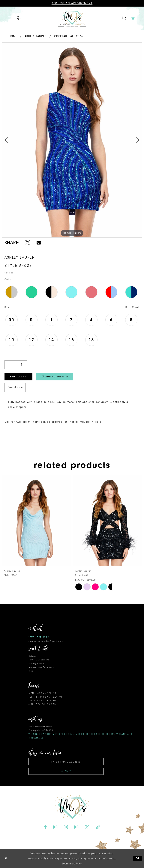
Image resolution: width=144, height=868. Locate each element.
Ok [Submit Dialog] (138, 859)
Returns (33, 656)
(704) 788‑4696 (39, 637)
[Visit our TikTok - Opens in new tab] (98, 827)
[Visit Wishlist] (133, 18)
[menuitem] (11, 18)
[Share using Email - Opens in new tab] (39, 243)
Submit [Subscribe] (66, 771)
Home (13, 36)
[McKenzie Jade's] (72, 18)
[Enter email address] (66, 761)
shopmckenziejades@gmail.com (46, 641)
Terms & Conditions (39, 660)
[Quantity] (16, 365)
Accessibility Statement (41, 667)
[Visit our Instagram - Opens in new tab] (55, 827)
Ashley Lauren (36, 36)
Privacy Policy (36, 663)
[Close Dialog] (6, 859)
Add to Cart (19, 377)
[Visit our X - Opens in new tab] (87, 827)
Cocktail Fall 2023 (69, 36)
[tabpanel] (72, 140)
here (79, 864)
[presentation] (36, 521)
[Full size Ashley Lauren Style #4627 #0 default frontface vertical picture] (72, 140)
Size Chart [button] (132, 307)
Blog (31, 671)
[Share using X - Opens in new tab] (28, 243)
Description (15, 387)
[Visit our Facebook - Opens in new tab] (46, 827)
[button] (11, 18)
